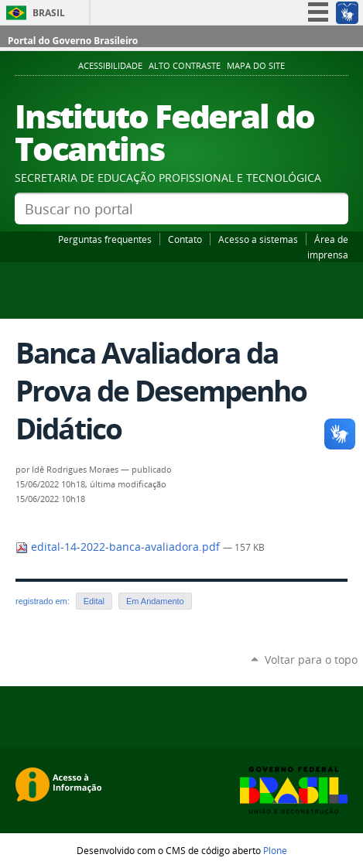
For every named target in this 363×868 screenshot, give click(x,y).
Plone (275, 850)
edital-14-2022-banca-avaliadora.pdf (119, 547)
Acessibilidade (110, 66)
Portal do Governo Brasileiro (73, 41)
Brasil (49, 13)
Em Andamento (155, 601)
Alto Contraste (185, 66)
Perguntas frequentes (105, 239)
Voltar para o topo (311, 660)
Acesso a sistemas (258, 239)
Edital (94, 601)
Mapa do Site (256, 66)
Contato (185, 239)
